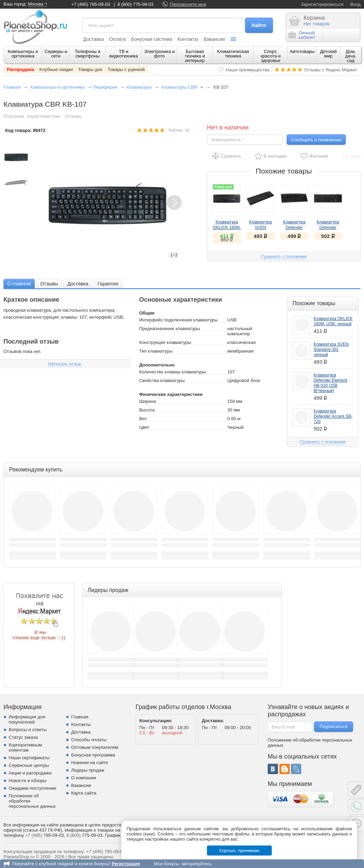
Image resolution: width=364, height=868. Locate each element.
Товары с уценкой (126, 69)
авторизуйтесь (197, 864)
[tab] (19, 284)
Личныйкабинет (302, 35)
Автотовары (302, 51)
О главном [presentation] (19, 284)
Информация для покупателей (27, 719)
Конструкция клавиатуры (165, 342)
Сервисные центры (29, 765)
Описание (14, 116)
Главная (12, 87)
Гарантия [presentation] (108, 284)
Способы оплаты (89, 740)
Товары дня (90, 69)
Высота (147, 410)
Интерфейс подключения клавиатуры (178, 320)
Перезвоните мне (188, 4)
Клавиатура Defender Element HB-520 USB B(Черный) (331, 383)
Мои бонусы (166, 864)
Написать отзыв (64, 364)
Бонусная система (152, 39)
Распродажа (21, 69)
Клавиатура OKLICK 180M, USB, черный (227, 228)
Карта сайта (84, 793)
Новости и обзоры (28, 781)
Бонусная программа (93, 755)
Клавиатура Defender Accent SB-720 (328, 228)
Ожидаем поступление (33, 788)
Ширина (147, 401)
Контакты (188, 39)
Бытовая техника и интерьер (195, 56)
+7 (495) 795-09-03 (91, 4)
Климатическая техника (233, 54)
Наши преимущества (248, 70)
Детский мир (328, 54)
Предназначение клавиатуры (170, 329)
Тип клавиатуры (156, 351)
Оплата (118, 39)
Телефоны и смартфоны (87, 54)
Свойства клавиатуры (162, 380)
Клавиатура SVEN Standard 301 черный (331, 349)
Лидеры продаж (88, 770)
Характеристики (43, 116)
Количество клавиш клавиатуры (172, 372)
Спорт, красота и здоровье (271, 56)
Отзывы (73, 116)
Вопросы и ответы (28, 730)
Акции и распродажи (30, 773)
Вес (143, 419)
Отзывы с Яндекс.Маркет (331, 70)
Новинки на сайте (90, 763)
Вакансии (214, 39)
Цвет (144, 427)
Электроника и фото (160, 54)
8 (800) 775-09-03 (136, 4)
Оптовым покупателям (95, 747)
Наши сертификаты (29, 758)
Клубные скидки (56, 69)
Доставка (94, 39)
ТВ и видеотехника (124, 54)
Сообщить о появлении (316, 140)
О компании (84, 778)
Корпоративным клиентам (25, 747)
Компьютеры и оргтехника (23, 54)
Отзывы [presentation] (49, 284)
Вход (356, 4)
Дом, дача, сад (351, 56)
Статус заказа (23, 737)
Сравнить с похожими (284, 256)
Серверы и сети (56, 54)
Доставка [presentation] (78, 284)
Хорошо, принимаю (239, 851)
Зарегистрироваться (322, 4)
